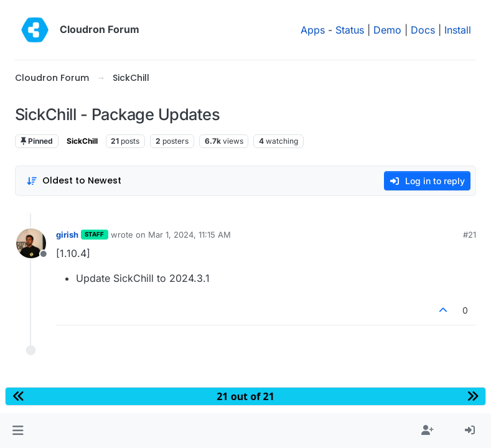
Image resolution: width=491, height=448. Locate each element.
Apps (313, 30)
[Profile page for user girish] (31, 243)
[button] (18, 431)
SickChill (82, 141)
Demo (387, 30)
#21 (470, 235)
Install (458, 30)
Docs (423, 30)
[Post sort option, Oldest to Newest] (74, 181)
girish (67, 235)
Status (350, 30)
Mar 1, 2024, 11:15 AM (189, 235)
